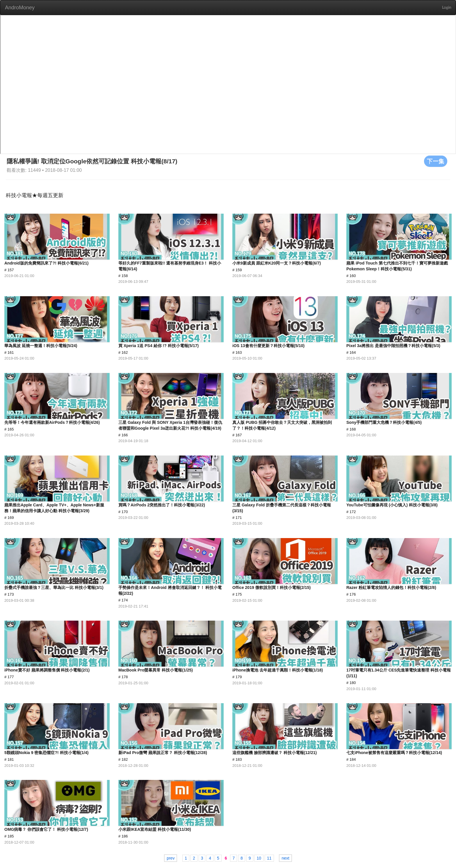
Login (447, 8)
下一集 (436, 161)
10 (259, 858)
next (285, 858)
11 (269, 858)
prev (171, 858)
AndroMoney (20, 8)
